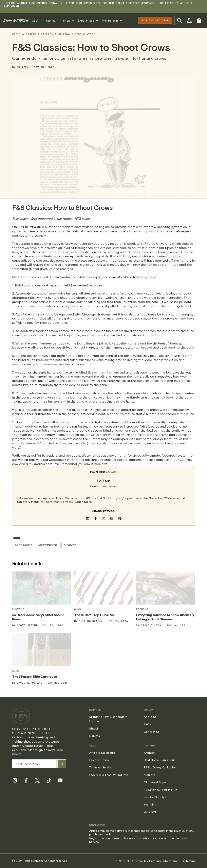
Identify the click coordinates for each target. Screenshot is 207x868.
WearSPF (150, 812)
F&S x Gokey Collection (160, 767)
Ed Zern (23, 67)
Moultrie (149, 775)
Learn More (83, 502)
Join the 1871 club (155, 20)
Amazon (149, 753)
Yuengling (150, 804)
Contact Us (152, 732)
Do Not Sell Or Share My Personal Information (146, 861)
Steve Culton (151, 625)
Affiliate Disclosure (102, 753)
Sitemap (189, 861)
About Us (150, 717)
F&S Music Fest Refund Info (109, 775)
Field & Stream (24, 34)
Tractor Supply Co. (157, 797)
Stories (47, 34)
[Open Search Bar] (180, 20)
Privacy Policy (99, 760)
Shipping (95, 728)
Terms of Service (101, 767)
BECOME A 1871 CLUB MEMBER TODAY (31, 3)
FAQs (147, 724)
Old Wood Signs (155, 782)
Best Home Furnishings (160, 760)
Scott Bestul (27, 625)
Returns (95, 736)
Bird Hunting (85, 34)
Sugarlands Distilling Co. (161, 790)
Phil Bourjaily (91, 621)
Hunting (64, 34)
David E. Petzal (30, 683)
